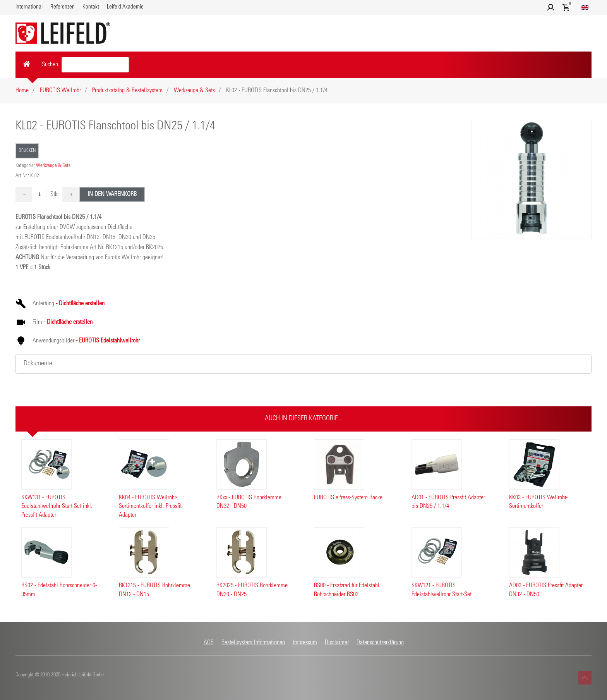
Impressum (305, 643)
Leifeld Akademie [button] (125, 7)
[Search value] (95, 65)
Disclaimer (337, 643)
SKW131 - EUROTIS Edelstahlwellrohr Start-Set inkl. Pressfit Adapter (57, 507)
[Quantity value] (39, 194)
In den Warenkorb (112, 194)
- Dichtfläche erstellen (79, 304)
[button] (551, 8)
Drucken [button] (27, 151)
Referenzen (63, 7)
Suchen (50, 65)
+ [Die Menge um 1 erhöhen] (71, 194)
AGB (209, 643)
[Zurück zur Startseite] (63, 33)
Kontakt (91, 7)
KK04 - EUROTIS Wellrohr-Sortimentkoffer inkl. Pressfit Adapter (150, 507)
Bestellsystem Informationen (253, 643)
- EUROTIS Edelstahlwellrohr (107, 341)
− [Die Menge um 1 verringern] (24, 194)
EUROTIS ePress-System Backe (348, 498)
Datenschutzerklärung (380, 643)
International (29, 7)
